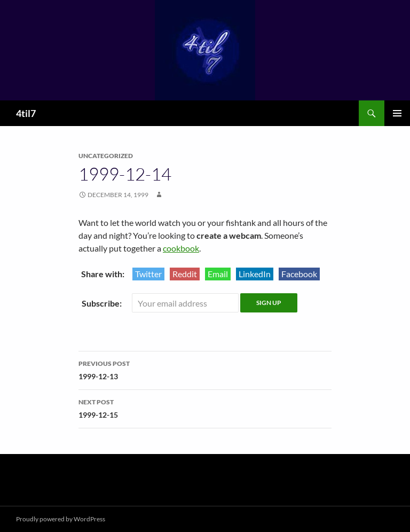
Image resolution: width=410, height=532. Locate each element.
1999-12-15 (205, 408)
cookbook (181, 248)
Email (218, 274)
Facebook (299, 274)
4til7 (26, 113)
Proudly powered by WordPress (61, 519)
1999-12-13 (205, 369)
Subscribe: (102, 303)
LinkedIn (255, 274)
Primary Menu (397, 113)
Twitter (148, 274)
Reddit (185, 274)
